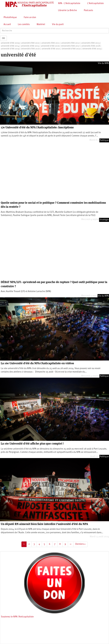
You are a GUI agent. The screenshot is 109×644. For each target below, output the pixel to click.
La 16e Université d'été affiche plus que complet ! (32, 444)
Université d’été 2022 (71, 49)
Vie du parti (58, 25)
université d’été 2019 (10, 49)
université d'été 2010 (30, 43)
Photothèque (10, 18)
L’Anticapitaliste (95, 4)
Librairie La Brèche (67, 11)
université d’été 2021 (51, 49)
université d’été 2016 (50, 46)
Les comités (24, 25)
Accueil (7, 25)
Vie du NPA (103, 63)
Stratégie (104, 220)
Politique (104, 140)
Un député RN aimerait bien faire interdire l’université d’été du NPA (44, 524)
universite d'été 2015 (30, 46)
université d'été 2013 (90, 43)
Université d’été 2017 (70, 46)
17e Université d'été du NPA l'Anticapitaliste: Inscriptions (37, 127)
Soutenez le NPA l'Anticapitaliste (17, 617)
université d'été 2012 (70, 43)
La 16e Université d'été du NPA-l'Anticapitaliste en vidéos (37, 363)
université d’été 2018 (91, 46)
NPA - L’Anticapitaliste (69, 4)
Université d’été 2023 (92, 49)
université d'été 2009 (10, 43)
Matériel (41, 25)
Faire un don (30, 18)
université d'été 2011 (50, 43)
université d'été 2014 (10, 46)
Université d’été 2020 (30, 49)
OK (3, 38)
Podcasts (88, 11)
